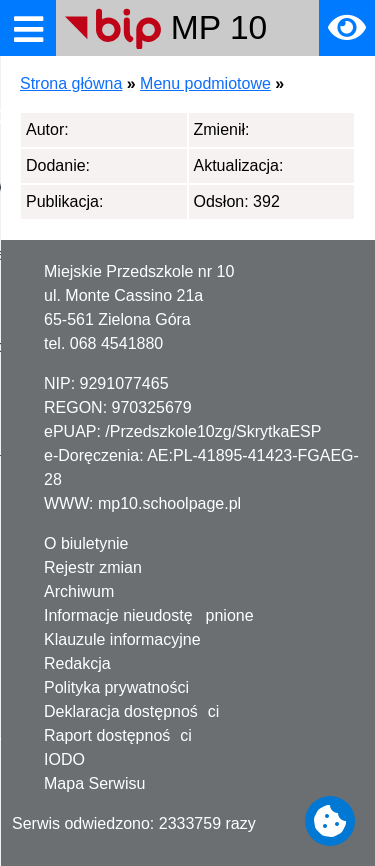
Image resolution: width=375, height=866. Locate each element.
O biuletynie (86, 543)
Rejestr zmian (93, 567)
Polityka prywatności (116, 687)
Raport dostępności (118, 735)
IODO (64, 759)
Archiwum (79, 591)
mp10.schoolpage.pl (169, 503)
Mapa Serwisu (94, 783)
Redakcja (77, 663)
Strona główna (71, 83)
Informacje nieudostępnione (149, 615)
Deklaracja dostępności (131, 711)
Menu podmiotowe (205, 83)
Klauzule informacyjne (122, 639)
